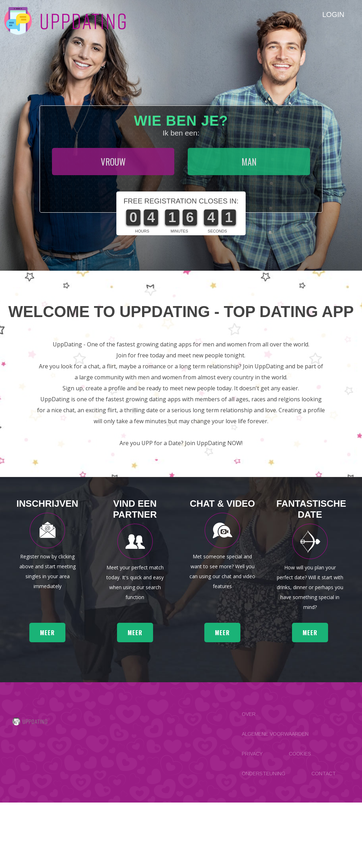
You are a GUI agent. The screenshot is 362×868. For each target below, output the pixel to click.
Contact (324, 839)
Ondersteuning (264, 839)
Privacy (252, 819)
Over (249, 780)
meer (47, 698)
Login (333, 15)
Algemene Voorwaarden (275, 799)
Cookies (300, 819)
